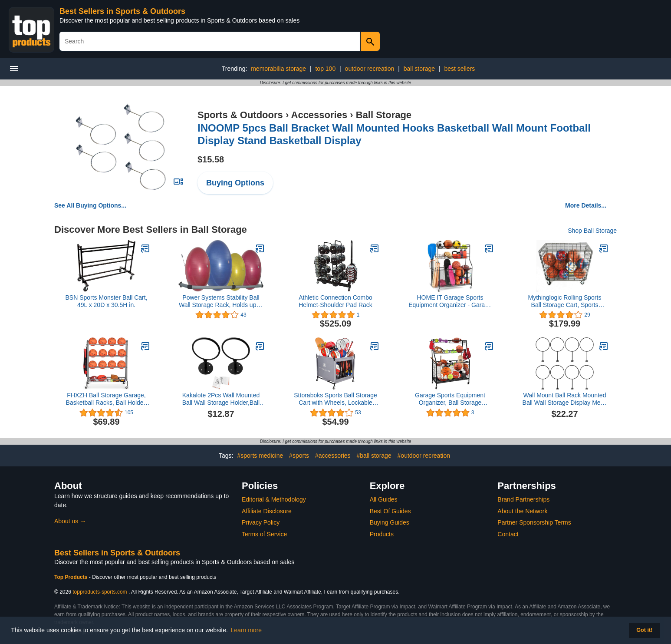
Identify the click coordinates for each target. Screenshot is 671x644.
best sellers (459, 69)
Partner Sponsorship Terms (534, 522)
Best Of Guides (390, 511)
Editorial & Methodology (274, 499)
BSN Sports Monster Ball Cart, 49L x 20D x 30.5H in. (106, 301)
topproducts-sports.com (100, 592)
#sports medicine (260, 456)
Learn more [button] (247, 630)
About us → (70, 521)
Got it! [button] (644, 630)
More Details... (586, 205)
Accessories (319, 115)
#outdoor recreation (424, 456)
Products (382, 534)
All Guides (384, 499)
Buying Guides (390, 522)
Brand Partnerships (523, 499)
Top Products (72, 577)
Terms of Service (264, 534)
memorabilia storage (278, 69)
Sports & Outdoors (240, 115)
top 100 (325, 69)
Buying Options (235, 183)
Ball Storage (384, 115)
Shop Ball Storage (592, 231)
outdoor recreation (370, 69)
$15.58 (211, 159)
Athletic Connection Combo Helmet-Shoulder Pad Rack (335, 301)
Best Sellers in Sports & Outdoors (122, 11)
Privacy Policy (261, 522)
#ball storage (374, 456)
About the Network (522, 511)
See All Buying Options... (90, 205)
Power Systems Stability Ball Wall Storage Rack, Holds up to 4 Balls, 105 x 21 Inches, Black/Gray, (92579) (221, 301)
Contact (508, 534)
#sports (299, 456)
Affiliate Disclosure (267, 511)
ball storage (419, 69)
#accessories (333, 456)
